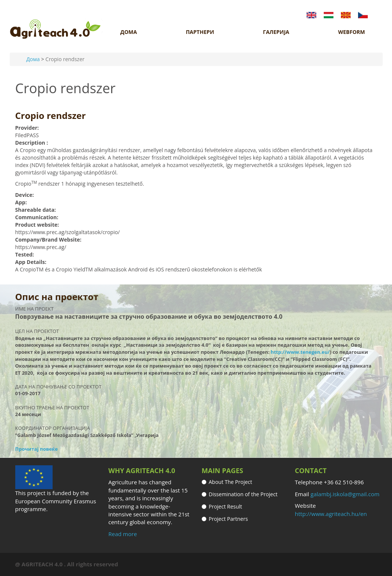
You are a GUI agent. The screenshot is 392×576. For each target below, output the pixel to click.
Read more (123, 534)
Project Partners (228, 519)
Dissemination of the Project (243, 494)
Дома (33, 59)
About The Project (231, 482)
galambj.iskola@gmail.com (345, 494)
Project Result (226, 506)
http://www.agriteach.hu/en (331, 514)
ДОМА (129, 32)
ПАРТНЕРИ (200, 32)
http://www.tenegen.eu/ (300, 352)
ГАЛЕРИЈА (276, 32)
